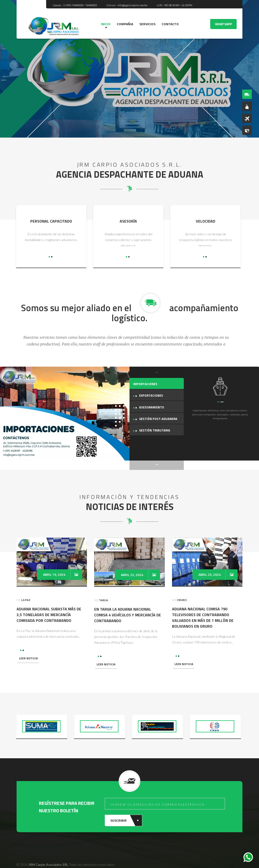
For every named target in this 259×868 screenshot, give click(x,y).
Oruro (182, 591)
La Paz (26, 591)
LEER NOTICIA (28, 649)
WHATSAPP (223, 24)
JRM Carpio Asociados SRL (48, 855)
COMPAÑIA (125, 24)
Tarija (104, 591)
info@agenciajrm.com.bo (132, 5)
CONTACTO (170, 24)
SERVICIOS (147, 24)
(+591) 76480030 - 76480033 (80, 5)
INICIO (106, 24)
